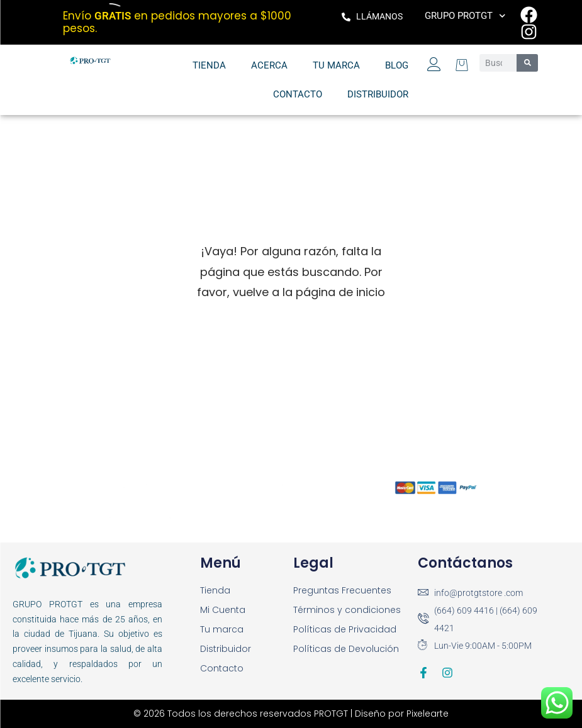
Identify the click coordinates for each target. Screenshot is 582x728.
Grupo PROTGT (465, 16)
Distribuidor (378, 94)
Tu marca (336, 65)
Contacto (298, 94)
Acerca (269, 65)
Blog (397, 65)
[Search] (527, 63)
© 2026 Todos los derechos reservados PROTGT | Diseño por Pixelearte (291, 714)
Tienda (209, 65)
